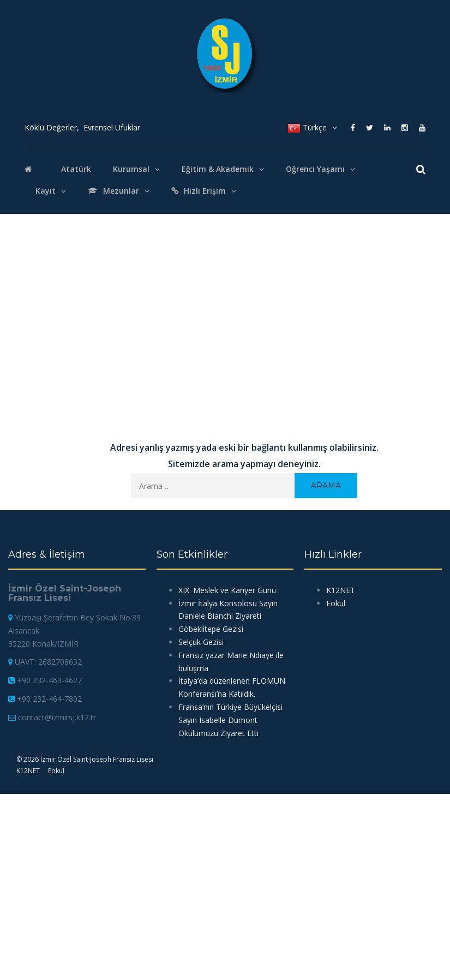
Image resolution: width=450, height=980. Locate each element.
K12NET (28, 771)
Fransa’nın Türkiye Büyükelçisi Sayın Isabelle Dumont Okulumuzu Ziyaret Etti (230, 720)
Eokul (56, 771)
